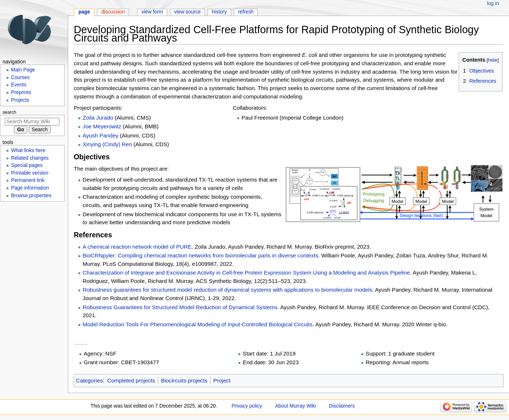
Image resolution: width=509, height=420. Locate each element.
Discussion (113, 12)
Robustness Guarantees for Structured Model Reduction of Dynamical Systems (180, 307)
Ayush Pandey (101, 135)
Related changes (30, 158)
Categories (89, 380)
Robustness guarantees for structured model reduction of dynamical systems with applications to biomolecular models (228, 290)
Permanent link (28, 180)
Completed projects (131, 380)
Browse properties (31, 196)
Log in (493, 3)
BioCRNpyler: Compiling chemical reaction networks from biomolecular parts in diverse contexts (201, 255)
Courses (20, 77)
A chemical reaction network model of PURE (137, 247)
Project (222, 380)
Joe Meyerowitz (102, 126)
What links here (28, 150)
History (219, 12)
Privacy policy (247, 406)
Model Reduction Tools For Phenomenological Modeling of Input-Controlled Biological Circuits (198, 324)
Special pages (27, 165)
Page (84, 12)
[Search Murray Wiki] (32, 122)
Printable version (30, 173)
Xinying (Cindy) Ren (107, 144)
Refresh (246, 12)
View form (152, 12)
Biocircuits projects (184, 380)
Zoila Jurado (98, 118)
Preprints (21, 92)
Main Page (23, 70)
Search (9, 112)
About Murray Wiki (295, 406)
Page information (30, 188)
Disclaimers (342, 406)
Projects (20, 100)
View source (188, 12)
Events (19, 85)
